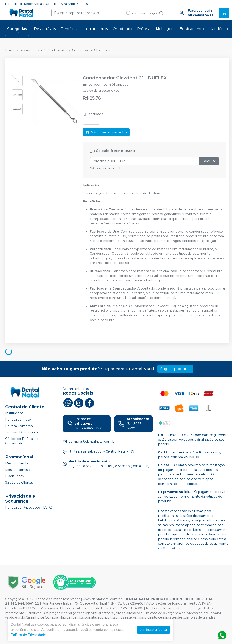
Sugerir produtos (175, 369)
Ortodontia (122, 29)
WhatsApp (68, 4)
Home (10, 50)
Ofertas (82, 4)
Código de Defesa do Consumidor (21, 441)
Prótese (144, 29)
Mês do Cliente (17, 463)
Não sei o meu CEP (105, 168)
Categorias (17, 29)
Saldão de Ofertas (19, 483)
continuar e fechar (154, 630)
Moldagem (165, 29)
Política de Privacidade (28, 635)
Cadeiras (52, 4)
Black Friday (15, 476)
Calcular (209, 161)
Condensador (57, 50)
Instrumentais (96, 29)
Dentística (70, 29)
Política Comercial (19, 426)
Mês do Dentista (18, 470)
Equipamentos (193, 29)
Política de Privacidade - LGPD (29, 508)
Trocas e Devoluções (21, 432)
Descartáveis (45, 29)
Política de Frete (18, 420)
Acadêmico (220, 29)
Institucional (13, 4)
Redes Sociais (34, 4)
